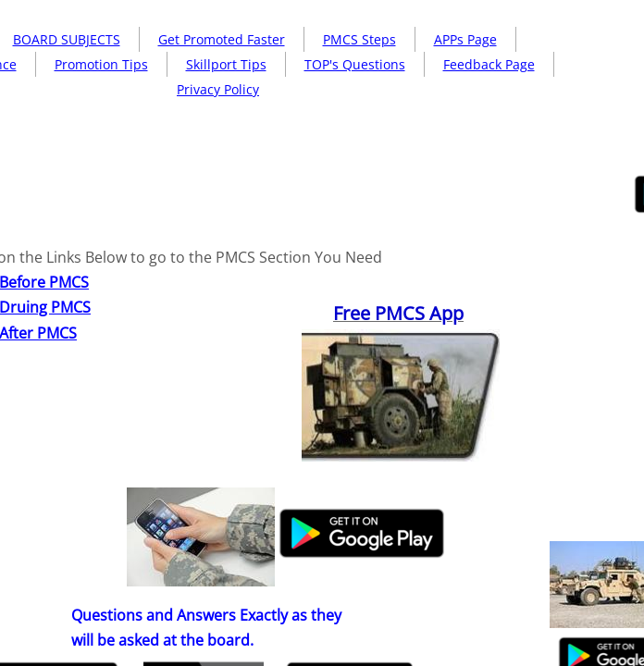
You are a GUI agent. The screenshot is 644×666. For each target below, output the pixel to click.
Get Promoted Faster (222, 39)
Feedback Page (489, 64)
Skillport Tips (226, 64)
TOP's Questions (355, 64)
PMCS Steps (359, 39)
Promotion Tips (101, 64)
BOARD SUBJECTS (67, 39)
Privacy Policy (218, 89)
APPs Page (465, 39)
